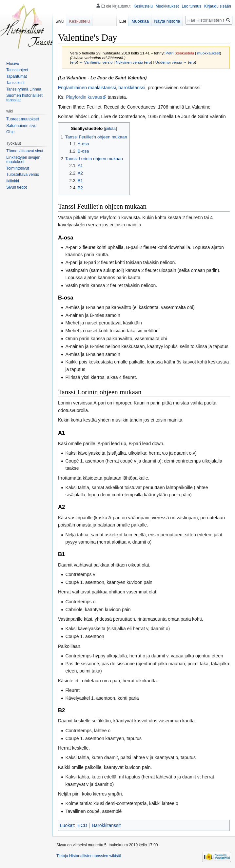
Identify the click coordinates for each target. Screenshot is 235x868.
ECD (82, 825)
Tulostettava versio (23, 175)
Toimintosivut (18, 168)
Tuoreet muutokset (23, 119)
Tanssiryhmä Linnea (24, 89)
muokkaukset (209, 53)
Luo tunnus (192, 6)
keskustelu (185, 53)
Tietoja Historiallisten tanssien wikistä (89, 856)
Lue (123, 21)
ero (74, 62)
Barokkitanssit (106, 825)
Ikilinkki (13, 181)
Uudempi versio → (171, 62)
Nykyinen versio (129, 62)
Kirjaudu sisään (218, 6)
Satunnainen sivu (21, 126)
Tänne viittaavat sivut (25, 151)
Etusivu (13, 64)
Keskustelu (143, 6)
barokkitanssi (132, 88)
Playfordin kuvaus (84, 97)
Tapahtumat (17, 76)
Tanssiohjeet (17, 70)
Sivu (59, 21)
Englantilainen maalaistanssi (87, 88)
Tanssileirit (15, 83)
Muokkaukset (167, 6)
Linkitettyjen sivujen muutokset (23, 160)
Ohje (10, 132)
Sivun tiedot (17, 187)
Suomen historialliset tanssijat (24, 98)
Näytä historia (167, 21)
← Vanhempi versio (96, 62)
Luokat (67, 825)
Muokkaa (140, 21)
